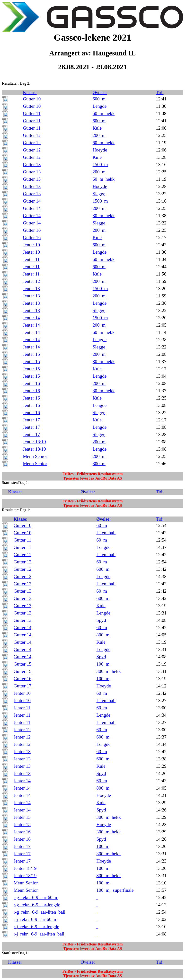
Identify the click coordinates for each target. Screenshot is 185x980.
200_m (99, 135)
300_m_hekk (109, 671)
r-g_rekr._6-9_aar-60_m (36, 897)
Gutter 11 (32, 113)
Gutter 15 (22, 664)
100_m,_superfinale (115, 890)
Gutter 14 (32, 201)
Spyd (101, 620)
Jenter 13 (31, 289)
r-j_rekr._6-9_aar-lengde (36, 927)
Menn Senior (35, 456)
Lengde (100, 106)
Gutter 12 (32, 135)
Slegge (99, 194)
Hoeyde (100, 150)
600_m (99, 99)
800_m (99, 464)
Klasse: (30, 93)
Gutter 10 (32, 99)
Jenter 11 (31, 259)
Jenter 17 (31, 420)
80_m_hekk (104, 216)
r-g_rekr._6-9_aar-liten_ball (40, 912)
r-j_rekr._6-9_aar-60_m (35, 919)
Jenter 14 (31, 318)
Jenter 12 (31, 281)
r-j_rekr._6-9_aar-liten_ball (39, 934)
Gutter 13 (32, 165)
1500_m (100, 165)
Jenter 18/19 (34, 442)
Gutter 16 (32, 230)
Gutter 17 (22, 686)
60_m (102, 525)
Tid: (160, 93)
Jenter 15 (31, 354)
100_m (103, 664)
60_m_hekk (104, 113)
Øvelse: (100, 93)
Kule (97, 128)
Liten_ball (106, 533)
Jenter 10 (31, 245)
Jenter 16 (31, 383)
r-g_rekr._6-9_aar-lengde (37, 905)
